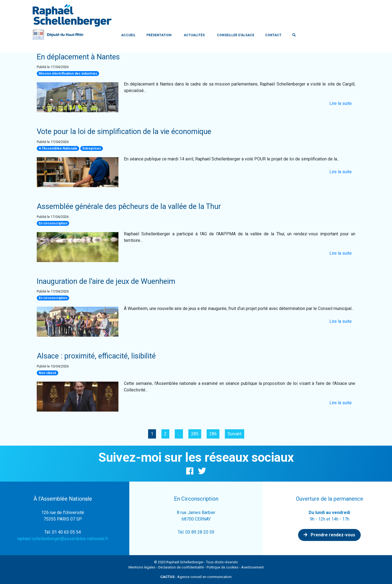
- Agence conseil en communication (196, 577)
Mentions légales (142, 567)
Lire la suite (341, 103)
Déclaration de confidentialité (181, 567)
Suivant (235, 434)
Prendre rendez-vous (329, 535)
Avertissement (252, 567)
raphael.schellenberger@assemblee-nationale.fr (63, 539)
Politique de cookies (223, 567)
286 (213, 434)
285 (195, 434)
